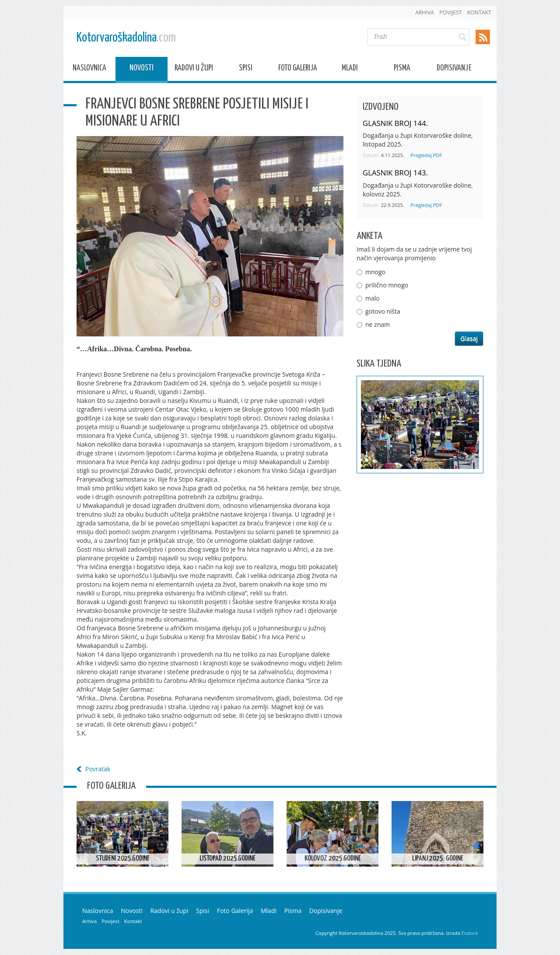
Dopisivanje (454, 69)
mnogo (375, 272)
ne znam (378, 324)
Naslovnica (89, 69)
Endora (470, 933)
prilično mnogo (387, 285)
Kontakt (479, 12)
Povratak (98, 769)
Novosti (142, 69)
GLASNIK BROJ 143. (395, 173)
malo (373, 298)
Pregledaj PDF (426, 155)
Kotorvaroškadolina (126, 38)
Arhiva (425, 12)
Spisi (246, 69)
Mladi (350, 69)
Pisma (402, 69)
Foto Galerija (298, 69)
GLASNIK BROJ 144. (395, 123)
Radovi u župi (194, 69)
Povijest (450, 12)
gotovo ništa (383, 311)
